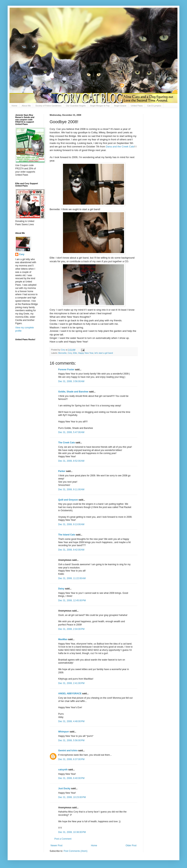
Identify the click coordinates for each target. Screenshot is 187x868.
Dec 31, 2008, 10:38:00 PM (72, 832)
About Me (26, 106)
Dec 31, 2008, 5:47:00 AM (71, 432)
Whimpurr (64, 732)
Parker (62, 471)
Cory (70, 353)
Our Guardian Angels (76, 106)
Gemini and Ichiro (68, 751)
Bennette (62, 353)
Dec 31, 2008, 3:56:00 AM (71, 381)
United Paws (137, 106)
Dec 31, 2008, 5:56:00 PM (71, 740)
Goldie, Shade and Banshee (73, 392)
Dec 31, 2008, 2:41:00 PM (71, 683)
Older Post (131, 845)
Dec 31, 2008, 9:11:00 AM (71, 489)
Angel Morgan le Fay (100, 106)
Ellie (75, 353)
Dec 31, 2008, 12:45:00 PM (72, 600)
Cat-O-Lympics (154, 106)
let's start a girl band (104, 353)
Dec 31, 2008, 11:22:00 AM (72, 578)
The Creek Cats (66, 443)
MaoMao (63, 639)
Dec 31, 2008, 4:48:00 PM (71, 721)
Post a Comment (63, 839)
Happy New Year (86, 353)
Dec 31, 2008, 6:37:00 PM (71, 759)
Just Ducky (64, 788)
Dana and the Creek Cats (120, 147)
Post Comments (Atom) (75, 851)
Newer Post (56, 845)
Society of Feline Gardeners (48, 106)
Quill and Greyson (68, 500)
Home (14, 106)
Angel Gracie (120, 106)
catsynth (63, 770)
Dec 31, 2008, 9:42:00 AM (71, 550)
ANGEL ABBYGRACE (70, 694)
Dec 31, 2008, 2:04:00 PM (71, 629)
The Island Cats (67, 535)
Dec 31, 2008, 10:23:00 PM (72, 797)
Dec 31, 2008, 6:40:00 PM (71, 778)
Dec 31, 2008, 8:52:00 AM (71, 461)
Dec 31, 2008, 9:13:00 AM (71, 524)
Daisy (61, 589)
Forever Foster (66, 370)
